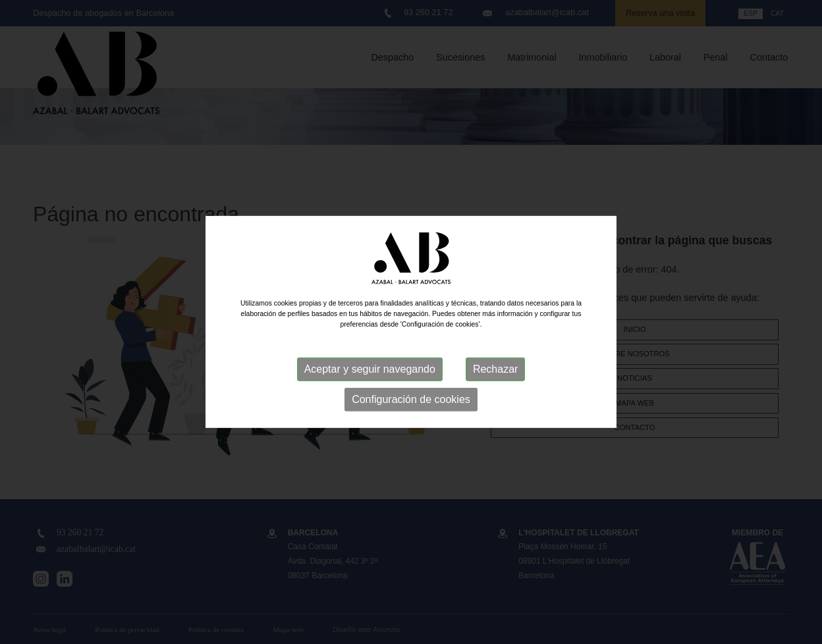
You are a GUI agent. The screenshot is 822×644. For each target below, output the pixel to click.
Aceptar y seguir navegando (370, 369)
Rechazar (495, 369)
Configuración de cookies (411, 399)
